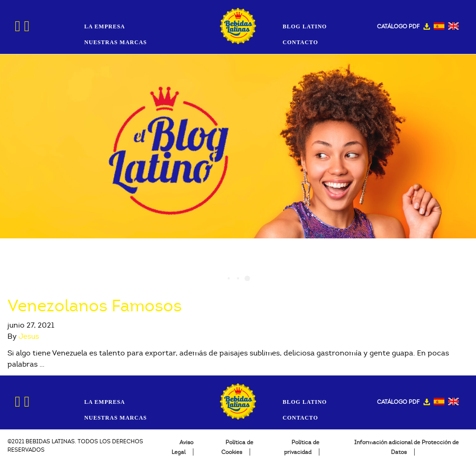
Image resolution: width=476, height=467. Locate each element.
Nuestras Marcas (116, 42)
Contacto (300, 42)
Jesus (29, 336)
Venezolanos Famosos (95, 306)
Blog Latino (305, 26)
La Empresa (105, 26)
